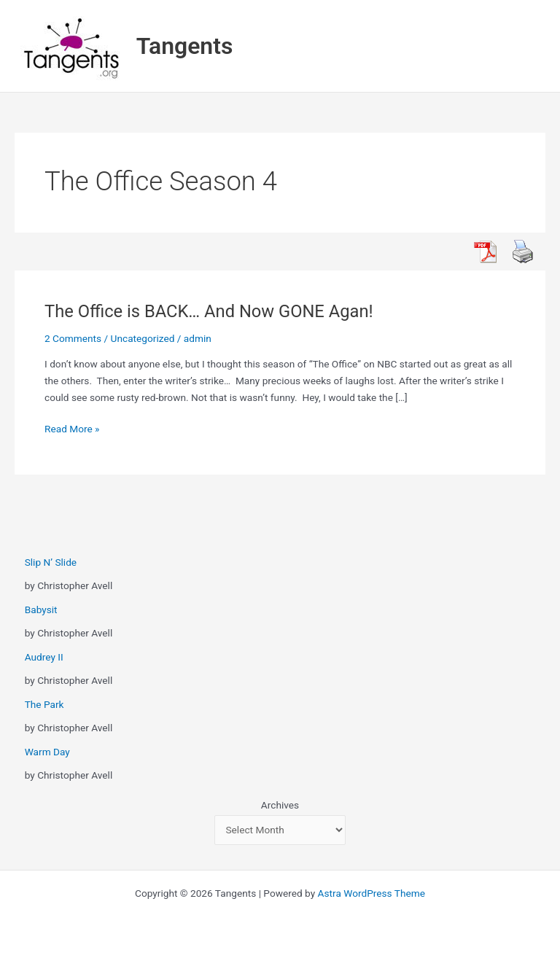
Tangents (185, 46)
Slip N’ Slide (51, 562)
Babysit (41, 610)
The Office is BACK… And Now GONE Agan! (209, 311)
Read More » (72, 429)
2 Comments (73, 338)
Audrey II (44, 657)
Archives (280, 805)
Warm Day (47, 752)
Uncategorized (143, 338)
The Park (44, 704)
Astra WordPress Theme (372, 893)
